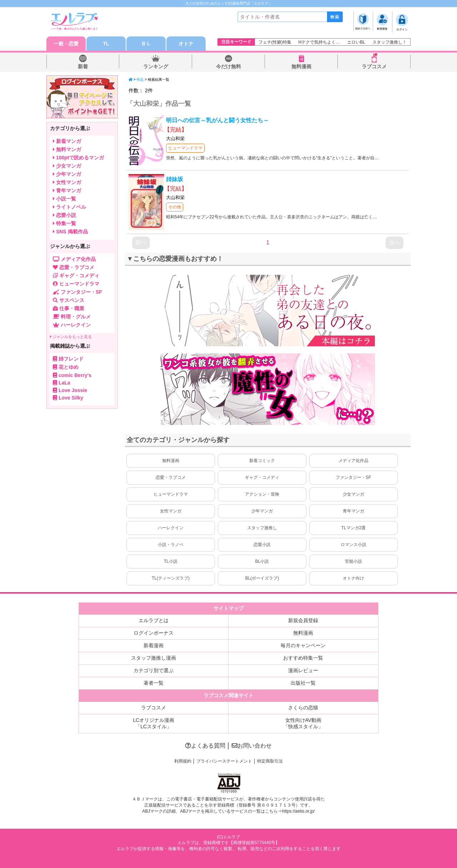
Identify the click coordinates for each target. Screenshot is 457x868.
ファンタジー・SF (353, 477)
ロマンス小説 (353, 545)
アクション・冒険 (262, 494)
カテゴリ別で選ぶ (154, 670)
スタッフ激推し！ (390, 42)
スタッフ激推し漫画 (154, 658)
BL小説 (262, 561)
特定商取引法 (270, 761)
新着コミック (262, 461)
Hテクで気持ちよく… (319, 42)
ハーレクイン (171, 528)
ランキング (156, 66)
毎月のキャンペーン (303, 645)
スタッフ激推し (262, 528)
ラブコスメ (374, 66)
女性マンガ (171, 511)
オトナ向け (353, 578)
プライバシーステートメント (224, 761)
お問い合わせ (252, 746)
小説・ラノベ (171, 545)
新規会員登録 (303, 620)
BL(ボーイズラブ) (262, 578)
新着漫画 (154, 645)
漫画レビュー (303, 670)
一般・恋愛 (66, 44)
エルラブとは (154, 620)
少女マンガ (353, 494)
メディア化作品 (353, 461)
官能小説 (353, 561)
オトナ (186, 44)
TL (106, 44)
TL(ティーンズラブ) (171, 578)
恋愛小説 (262, 545)
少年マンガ (262, 511)
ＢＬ (146, 44)
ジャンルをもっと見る (71, 337)
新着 (83, 66)
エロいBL (356, 42)
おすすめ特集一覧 (303, 658)
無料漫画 (301, 66)
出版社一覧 (303, 683)
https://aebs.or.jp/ (298, 811)
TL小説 (171, 561)
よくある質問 (205, 746)
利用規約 (183, 761)
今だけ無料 (228, 66)
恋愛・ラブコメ (171, 477)
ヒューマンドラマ (185, 148)
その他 (175, 207)
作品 (140, 80)
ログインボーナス (154, 633)
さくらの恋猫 (303, 708)
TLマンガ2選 (354, 528)
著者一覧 (154, 683)
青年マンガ (353, 511)
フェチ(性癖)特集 (275, 42)
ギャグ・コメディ (262, 477)
